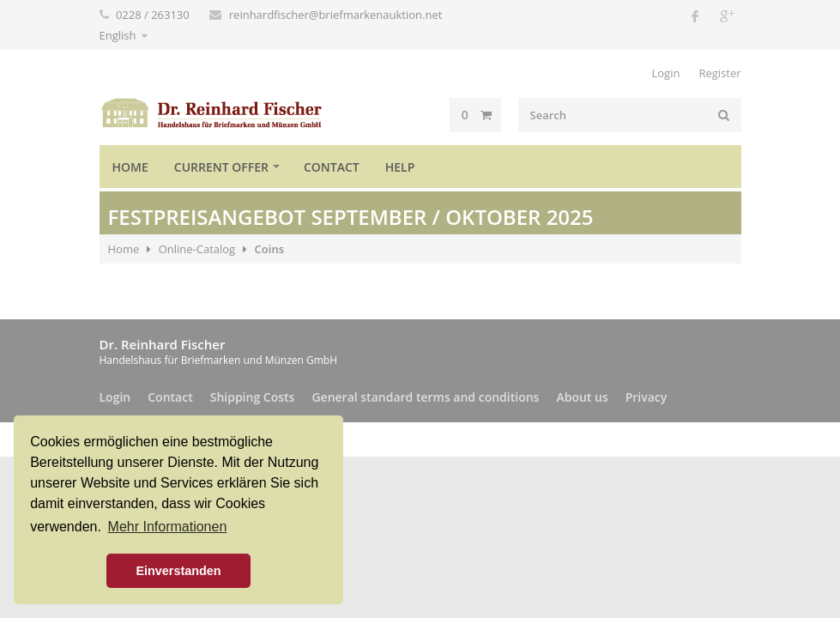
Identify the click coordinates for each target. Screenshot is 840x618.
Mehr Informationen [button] (168, 527)
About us (582, 397)
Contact (332, 167)
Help (400, 167)
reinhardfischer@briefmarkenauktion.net (336, 15)
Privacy (647, 397)
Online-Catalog (197, 249)
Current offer (221, 167)
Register (719, 73)
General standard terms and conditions (425, 397)
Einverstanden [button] (178, 571)
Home (130, 167)
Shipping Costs (253, 397)
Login (665, 73)
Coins (269, 249)
